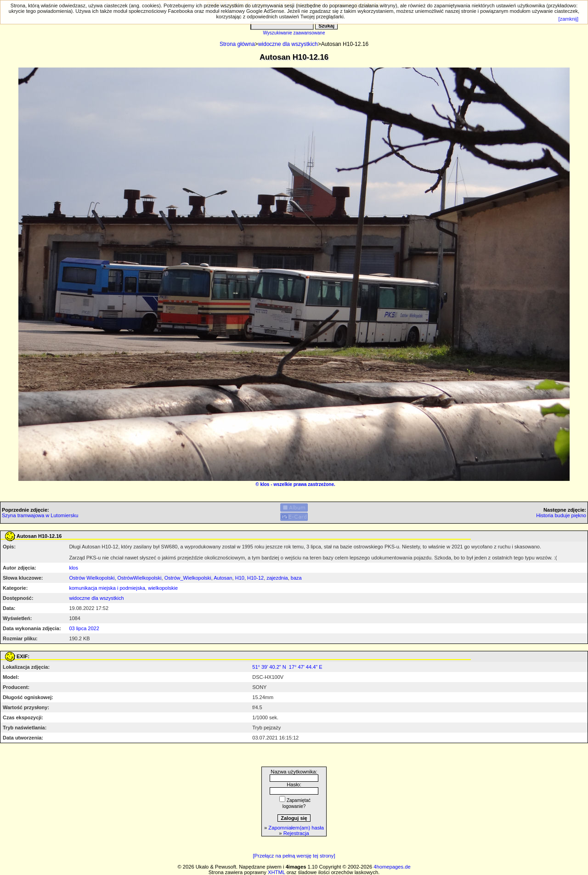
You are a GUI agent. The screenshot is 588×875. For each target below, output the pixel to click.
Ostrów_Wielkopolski (188, 578)
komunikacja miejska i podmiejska (107, 588)
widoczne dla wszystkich (288, 44)
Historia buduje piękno (561, 515)
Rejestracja (296, 833)
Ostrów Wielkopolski (92, 578)
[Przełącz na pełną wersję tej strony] (294, 856)
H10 (240, 578)
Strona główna (237, 44)
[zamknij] (568, 19)
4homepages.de (392, 867)
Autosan (223, 578)
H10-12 (255, 578)
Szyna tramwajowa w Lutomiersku (40, 515)
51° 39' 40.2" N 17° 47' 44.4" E (287, 667)
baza (296, 578)
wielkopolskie (163, 588)
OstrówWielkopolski (140, 578)
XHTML (277, 872)
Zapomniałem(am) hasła (296, 828)
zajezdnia (277, 578)
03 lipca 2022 (84, 628)
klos (265, 484)
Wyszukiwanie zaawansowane (294, 33)
